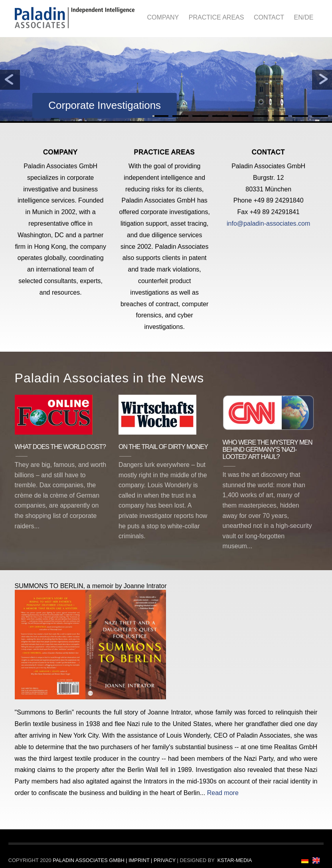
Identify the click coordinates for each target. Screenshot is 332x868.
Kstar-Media (235, 860)
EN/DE (303, 17)
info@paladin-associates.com (268, 223)
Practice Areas (216, 17)
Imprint (140, 860)
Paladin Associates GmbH (89, 860)
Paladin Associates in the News (110, 378)
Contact (269, 17)
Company (163, 17)
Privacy (165, 860)
